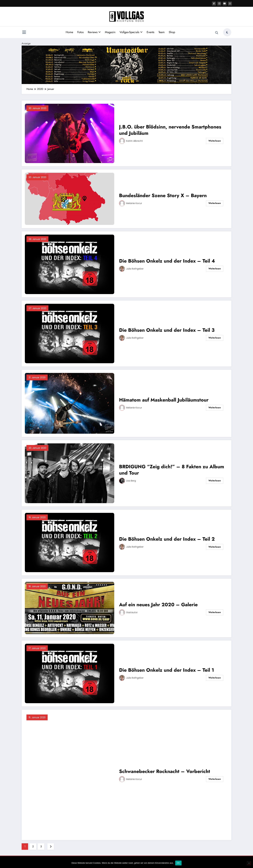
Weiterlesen (215, 141)
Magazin (110, 32)
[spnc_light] (227, 32)
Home (69, 32)
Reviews (94, 32)
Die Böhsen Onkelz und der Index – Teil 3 (167, 330)
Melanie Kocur (134, 203)
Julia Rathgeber (135, 269)
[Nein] (249, 863)
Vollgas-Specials (131, 32)
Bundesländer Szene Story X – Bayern (163, 195)
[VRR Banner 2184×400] (126, 65)
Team (162, 32)
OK (178, 863)
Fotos (80, 32)
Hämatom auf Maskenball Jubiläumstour (164, 400)
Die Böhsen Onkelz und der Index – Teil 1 (167, 670)
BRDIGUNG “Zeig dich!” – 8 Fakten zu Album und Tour (172, 470)
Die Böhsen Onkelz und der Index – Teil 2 (167, 539)
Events (150, 32)
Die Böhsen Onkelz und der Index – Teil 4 (167, 261)
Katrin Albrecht (134, 141)
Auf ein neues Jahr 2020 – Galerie (158, 605)
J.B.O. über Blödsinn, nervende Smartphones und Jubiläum (170, 130)
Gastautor (132, 612)
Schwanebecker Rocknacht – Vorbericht (165, 771)
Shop (172, 32)
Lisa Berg (131, 481)
